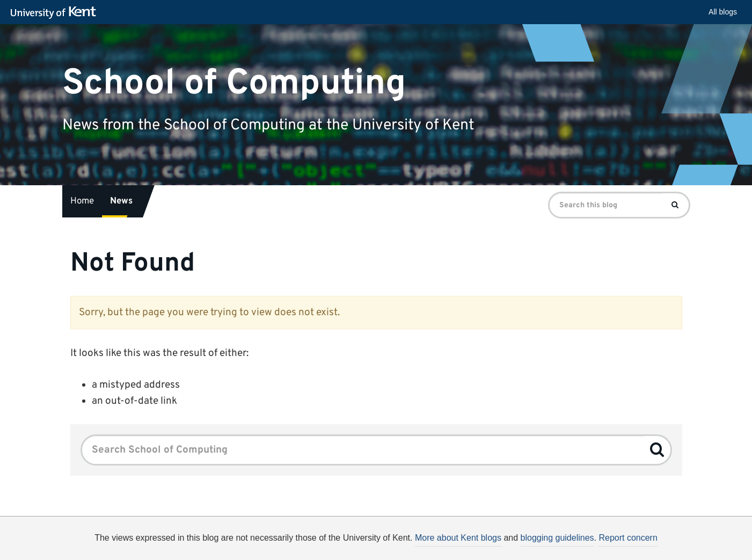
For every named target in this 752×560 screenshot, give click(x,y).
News (121, 201)
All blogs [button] (723, 12)
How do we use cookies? (447, 551)
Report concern (628, 538)
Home (82, 201)
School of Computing (234, 83)
